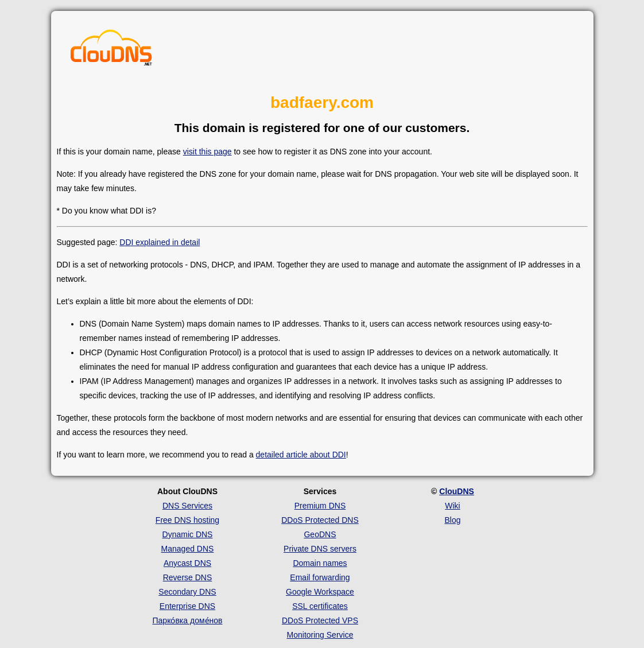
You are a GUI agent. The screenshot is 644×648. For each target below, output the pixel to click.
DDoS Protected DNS (320, 520)
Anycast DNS (187, 563)
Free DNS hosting (187, 520)
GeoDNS (320, 534)
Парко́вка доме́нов (188, 620)
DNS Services (187, 506)
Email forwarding (320, 577)
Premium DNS (320, 506)
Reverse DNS (188, 577)
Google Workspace (320, 592)
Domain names (320, 563)
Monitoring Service (320, 635)
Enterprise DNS (187, 606)
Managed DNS (188, 549)
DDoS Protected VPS (320, 620)
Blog (452, 520)
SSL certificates (320, 606)
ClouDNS (457, 491)
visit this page (207, 152)
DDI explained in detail (160, 242)
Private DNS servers (320, 549)
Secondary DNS (187, 592)
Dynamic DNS (188, 534)
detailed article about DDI (301, 455)
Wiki (452, 506)
